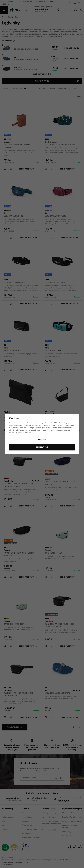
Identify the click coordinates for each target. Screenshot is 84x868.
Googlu (32, 428)
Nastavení (42, 440)
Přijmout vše (42, 447)
